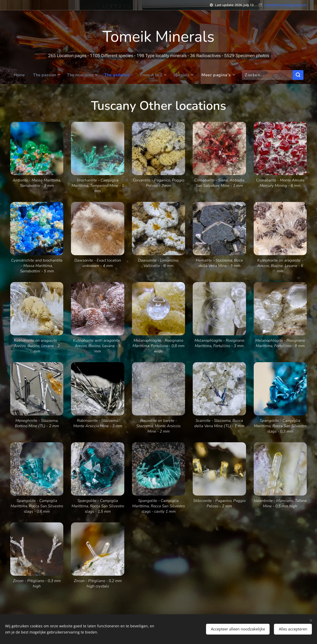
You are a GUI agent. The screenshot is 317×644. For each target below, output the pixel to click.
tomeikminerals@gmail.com (285, 5)
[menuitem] (16, 75)
